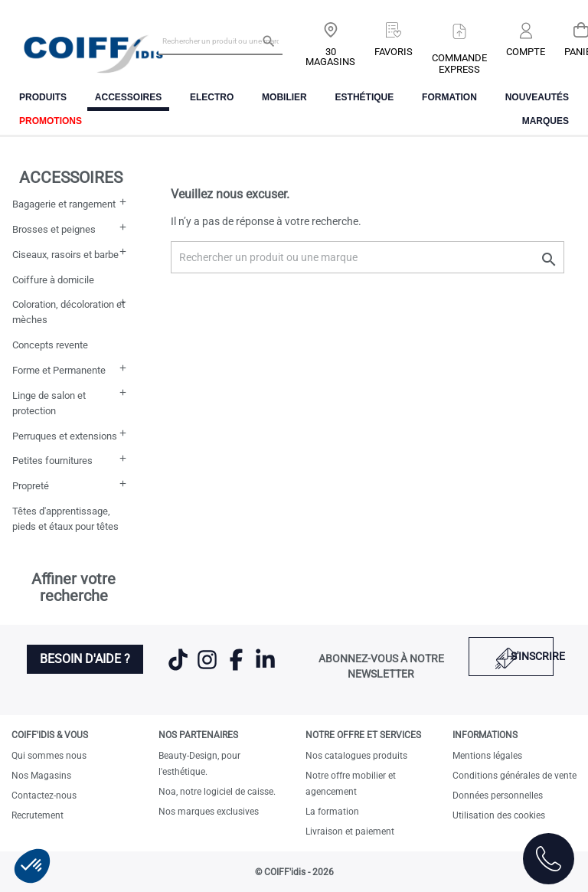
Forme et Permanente (59, 370)
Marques (546, 121)
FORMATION (449, 97)
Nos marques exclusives (209, 812)
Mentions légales (487, 756)
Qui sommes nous (49, 756)
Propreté (31, 486)
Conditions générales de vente (514, 776)
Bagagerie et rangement (64, 204)
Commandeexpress (459, 64)
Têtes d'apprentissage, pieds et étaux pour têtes (65, 519)
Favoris (394, 52)
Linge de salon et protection (49, 403)
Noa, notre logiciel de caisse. (217, 792)
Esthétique (365, 97)
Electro (212, 97)
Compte (526, 52)
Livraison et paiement (350, 832)
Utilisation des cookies (499, 815)
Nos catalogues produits (356, 756)
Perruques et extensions (65, 436)
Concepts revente (50, 345)
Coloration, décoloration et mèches (69, 312)
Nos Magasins (41, 776)
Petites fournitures (52, 461)
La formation (332, 812)
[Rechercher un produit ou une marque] (220, 41)
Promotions (51, 121)
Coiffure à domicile (53, 280)
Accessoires (128, 97)
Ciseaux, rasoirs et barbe (65, 255)
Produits (43, 97)
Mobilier (284, 97)
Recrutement (38, 815)
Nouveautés (537, 97)
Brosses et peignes (54, 229)
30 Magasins (330, 57)
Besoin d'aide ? (85, 659)
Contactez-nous (44, 796)
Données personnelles (498, 796)
